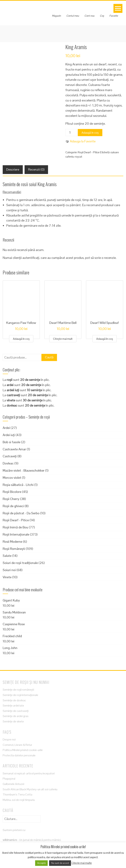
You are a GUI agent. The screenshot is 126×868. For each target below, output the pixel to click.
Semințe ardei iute (13, 706)
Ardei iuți (9, 435)
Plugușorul (9, 779)
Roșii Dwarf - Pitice (89, 152)
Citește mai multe (82, 863)
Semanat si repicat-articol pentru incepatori (29, 773)
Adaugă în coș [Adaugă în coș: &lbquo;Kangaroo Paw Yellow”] (21, 339)
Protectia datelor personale (19, 755)
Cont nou (89, 16)
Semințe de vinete (13, 721)
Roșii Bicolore (12, 492)
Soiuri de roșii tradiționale (20, 563)
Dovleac (8, 463)
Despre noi (9, 739)
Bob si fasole (11, 442)
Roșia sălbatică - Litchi (18, 485)
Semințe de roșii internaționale (20, 695)
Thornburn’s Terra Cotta (17, 794)
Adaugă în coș (90, 133)
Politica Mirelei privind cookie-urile (23, 750)
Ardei (6, 428)
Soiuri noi (9, 570)
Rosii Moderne (12, 542)
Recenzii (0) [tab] (36, 169)
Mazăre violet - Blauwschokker (24, 470)
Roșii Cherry (11, 499)
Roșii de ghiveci (13, 506)
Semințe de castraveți (16, 711)
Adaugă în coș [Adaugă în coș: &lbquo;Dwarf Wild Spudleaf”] (105, 339)
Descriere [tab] (13, 169)
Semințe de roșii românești (18, 690)
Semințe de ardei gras (16, 716)
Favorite (114, 16)
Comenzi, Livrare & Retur (17, 745)
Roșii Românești (14, 549)
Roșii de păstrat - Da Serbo (21, 513)
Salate (7, 556)
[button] (80, 141)
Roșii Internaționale (16, 534)
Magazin (56, 16)
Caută (49, 357)
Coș (102, 16)
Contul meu (73, 16)
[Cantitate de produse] (71, 133)
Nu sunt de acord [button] (60, 863)
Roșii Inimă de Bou (15, 527)
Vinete (7, 577)
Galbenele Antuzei (13, 784)
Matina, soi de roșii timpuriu (19, 800)
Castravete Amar (14, 449)
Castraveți (10, 456)
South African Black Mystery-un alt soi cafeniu (30, 789)
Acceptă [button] (41, 863)
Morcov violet (12, 478)
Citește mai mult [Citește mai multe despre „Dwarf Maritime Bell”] (63, 339)
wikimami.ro (10, 840)
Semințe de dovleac (14, 700)
